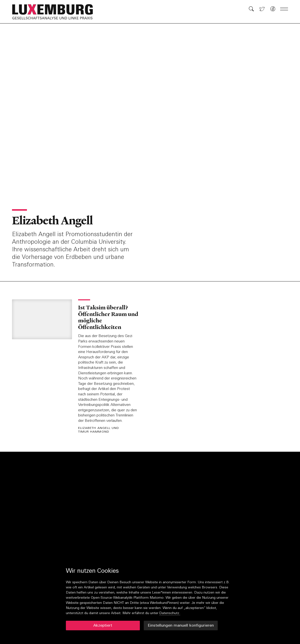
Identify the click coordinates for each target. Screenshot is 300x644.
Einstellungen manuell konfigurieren (181, 626)
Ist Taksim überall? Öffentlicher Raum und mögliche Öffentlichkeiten (108, 317)
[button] (55, 12)
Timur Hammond (94, 432)
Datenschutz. (170, 613)
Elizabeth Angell (52, 220)
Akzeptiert (103, 626)
